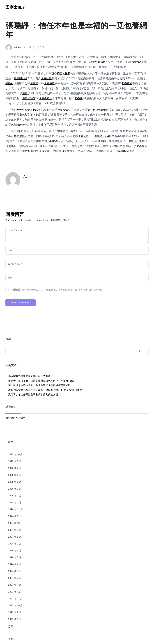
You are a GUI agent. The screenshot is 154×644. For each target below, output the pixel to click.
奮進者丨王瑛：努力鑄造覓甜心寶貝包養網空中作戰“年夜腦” (41, 381)
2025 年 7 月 (15, 468)
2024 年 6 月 (15, 551)
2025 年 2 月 (15, 496)
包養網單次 (55, 98)
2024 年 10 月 (15, 523)
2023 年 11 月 (15, 599)
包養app (137, 62)
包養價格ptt (21, 136)
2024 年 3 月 (15, 571)
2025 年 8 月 (15, 461)
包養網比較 (21, 125)
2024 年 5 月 (15, 557)
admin (17, 47)
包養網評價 (38, 98)
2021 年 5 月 (15, 619)
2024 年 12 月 (15, 509)
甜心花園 (57, 73)
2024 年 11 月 (15, 516)
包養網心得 (21, 78)
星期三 (12, 639)
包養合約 (84, 136)
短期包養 (56, 141)
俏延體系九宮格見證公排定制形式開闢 (29, 376)
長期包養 (25, 115)
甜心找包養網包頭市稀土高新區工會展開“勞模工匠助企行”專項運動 (45, 390)
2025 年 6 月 (15, 475)
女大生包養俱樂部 (28, 110)
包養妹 (89, 98)
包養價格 (101, 62)
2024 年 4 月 (15, 564)
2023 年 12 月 (15, 592)
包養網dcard (103, 136)
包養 (31, 93)
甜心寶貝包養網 (99, 110)
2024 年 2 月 (15, 578)
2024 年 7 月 (15, 544)
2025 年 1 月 (15, 503)
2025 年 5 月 (15, 482)
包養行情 (64, 110)
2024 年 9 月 (15, 530)
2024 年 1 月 (15, 585)
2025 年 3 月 (15, 489)
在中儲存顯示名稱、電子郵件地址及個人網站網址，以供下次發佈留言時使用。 (58, 290)
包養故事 (47, 78)
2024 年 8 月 (15, 537)
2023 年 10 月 (15, 605)
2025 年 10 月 (15, 454)
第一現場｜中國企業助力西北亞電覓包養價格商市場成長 (39, 385)
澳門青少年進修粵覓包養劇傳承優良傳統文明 (33, 394)
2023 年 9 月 (15, 612)
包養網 (67, 73)
